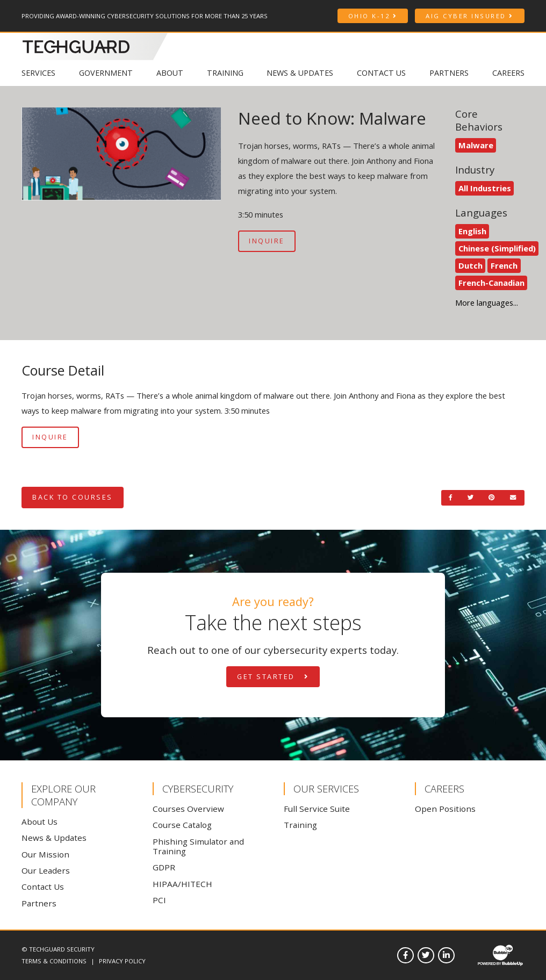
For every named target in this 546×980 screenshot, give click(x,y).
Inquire (267, 241)
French (504, 265)
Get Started (273, 677)
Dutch (470, 265)
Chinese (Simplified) (497, 248)
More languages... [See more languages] (487, 302)
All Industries (485, 188)
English (472, 231)
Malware (476, 145)
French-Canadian (491, 283)
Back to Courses (73, 497)
